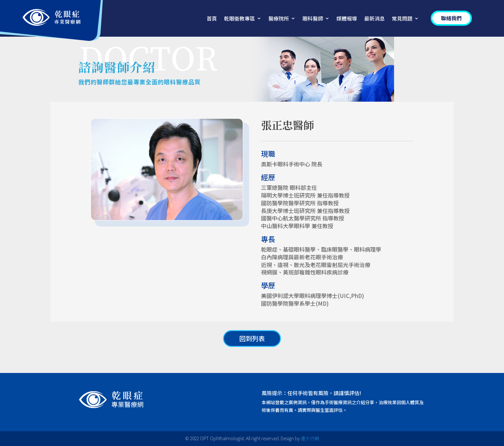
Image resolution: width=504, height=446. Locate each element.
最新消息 (374, 19)
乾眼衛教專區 (239, 19)
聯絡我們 (451, 18)
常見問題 (402, 19)
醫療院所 (279, 19)
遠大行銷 (310, 438)
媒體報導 (347, 19)
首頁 (212, 19)
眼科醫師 (313, 19)
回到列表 (252, 338)
